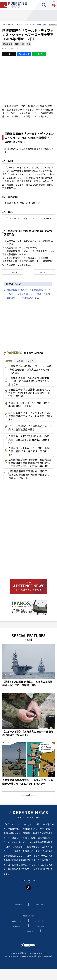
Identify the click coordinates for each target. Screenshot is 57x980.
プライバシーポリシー (41, 926)
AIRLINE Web (18, 908)
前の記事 (43, 272)
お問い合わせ (41, 932)
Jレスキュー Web (38, 908)
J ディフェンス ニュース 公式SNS (28, 886)
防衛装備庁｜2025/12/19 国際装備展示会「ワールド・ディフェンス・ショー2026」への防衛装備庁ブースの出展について (29, 294)
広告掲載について (16, 926)
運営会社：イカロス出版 (29, 920)
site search (44, 5)
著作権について (16, 932)
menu (52, 8)
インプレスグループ (28, 938)
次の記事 (14, 272)
